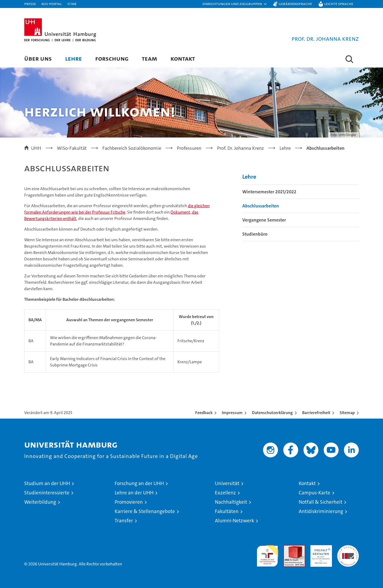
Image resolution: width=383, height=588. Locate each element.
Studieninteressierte (47, 493)
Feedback (204, 413)
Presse (30, 4)
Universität (227, 483)
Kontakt (183, 58)
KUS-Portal (52, 4)
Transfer (124, 521)
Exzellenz (225, 493)
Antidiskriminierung (321, 511)
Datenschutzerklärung (272, 413)
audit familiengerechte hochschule (267, 554)
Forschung (112, 58)
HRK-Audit (320, 548)
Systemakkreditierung (348, 548)
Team (149, 58)
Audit (289, 548)
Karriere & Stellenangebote (145, 511)
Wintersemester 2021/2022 (269, 192)
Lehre (74, 58)
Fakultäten (227, 511)
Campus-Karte (315, 493)
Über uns (38, 58)
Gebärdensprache (295, 4)
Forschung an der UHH (139, 483)
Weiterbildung (40, 502)
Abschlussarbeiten (261, 206)
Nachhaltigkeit (231, 502)
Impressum (232, 413)
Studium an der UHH (47, 483)
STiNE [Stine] (72, 4)
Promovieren (129, 502)
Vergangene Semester (264, 220)
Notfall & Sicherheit (320, 502)
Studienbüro (255, 234)
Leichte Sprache (339, 4)
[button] (235, 4)
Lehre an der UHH (134, 493)
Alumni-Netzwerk (234, 521)
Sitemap (347, 413)
